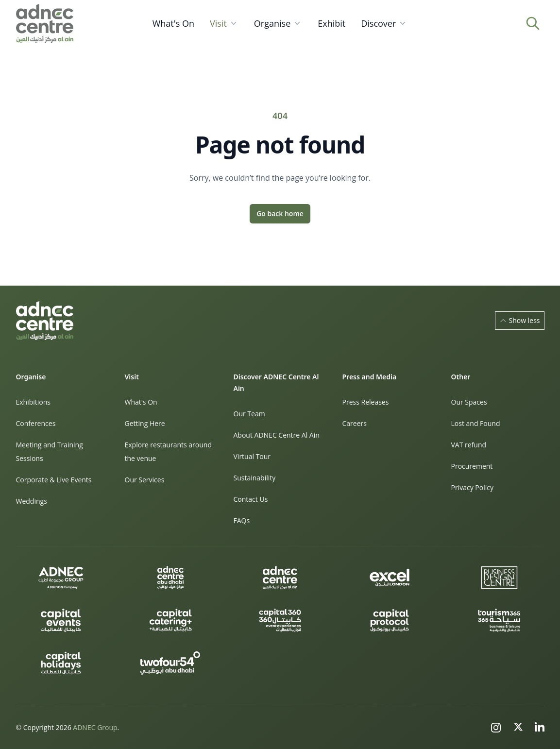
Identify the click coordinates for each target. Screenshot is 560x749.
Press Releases (366, 402)
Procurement (472, 466)
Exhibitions (34, 402)
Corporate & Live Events (54, 480)
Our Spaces (469, 402)
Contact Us (251, 499)
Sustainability (255, 478)
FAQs (242, 520)
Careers (355, 423)
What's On (141, 402)
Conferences (36, 423)
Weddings (32, 501)
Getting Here (145, 423)
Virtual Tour (252, 456)
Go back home (280, 213)
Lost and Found (476, 423)
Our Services (145, 480)
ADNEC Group (95, 727)
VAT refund (469, 445)
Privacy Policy (472, 487)
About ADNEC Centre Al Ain (277, 435)
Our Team (249, 414)
